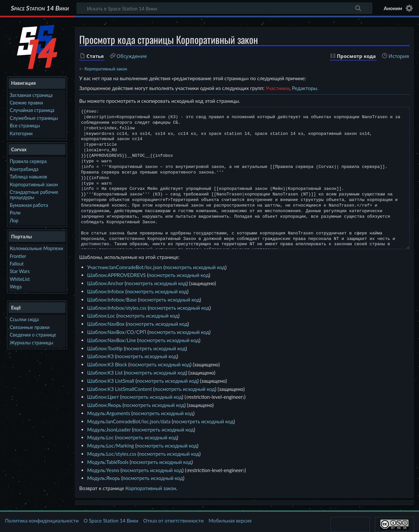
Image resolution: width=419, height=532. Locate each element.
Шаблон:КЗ (100, 356)
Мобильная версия (230, 521)
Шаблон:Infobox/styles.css (117, 308)
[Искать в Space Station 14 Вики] (224, 8)
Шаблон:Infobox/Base (112, 300)
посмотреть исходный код (195, 267)
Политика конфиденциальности (42, 521)
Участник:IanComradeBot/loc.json (125, 267)
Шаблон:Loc (101, 316)
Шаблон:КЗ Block (107, 364)
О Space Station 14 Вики (111, 521)
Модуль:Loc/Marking (110, 446)
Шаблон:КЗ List (105, 373)
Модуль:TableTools (108, 462)
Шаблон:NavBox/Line (111, 340)
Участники (277, 88)
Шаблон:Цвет (103, 397)
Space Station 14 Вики (40, 8)
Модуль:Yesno (103, 470)
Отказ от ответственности (173, 521)
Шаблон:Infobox (106, 291)
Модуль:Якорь (103, 478)
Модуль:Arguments (109, 413)
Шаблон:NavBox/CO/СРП (117, 332)
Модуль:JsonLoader (109, 430)
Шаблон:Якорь (104, 405)
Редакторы (305, 88)
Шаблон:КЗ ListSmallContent (119, 389)
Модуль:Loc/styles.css (112, 454)
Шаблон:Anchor (105, 283)
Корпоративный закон (106, 69)
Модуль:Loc (100, 437)
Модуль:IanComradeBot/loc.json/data (129, 421)
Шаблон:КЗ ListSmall (111, 381)
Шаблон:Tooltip (105, 348)
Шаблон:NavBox (106, 324)
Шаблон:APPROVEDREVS (116, 275)
